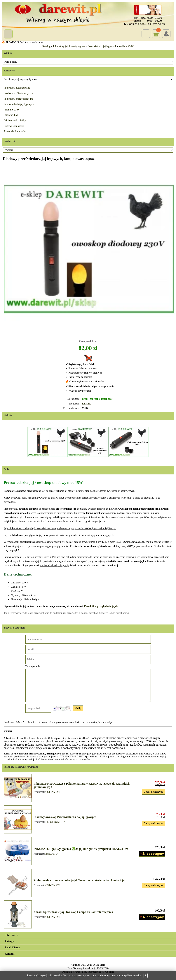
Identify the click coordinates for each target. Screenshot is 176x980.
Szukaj (146, 34)
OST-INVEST (53, 792)
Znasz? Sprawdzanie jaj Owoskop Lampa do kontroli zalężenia (73, 912)
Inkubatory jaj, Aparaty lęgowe (69, 46)
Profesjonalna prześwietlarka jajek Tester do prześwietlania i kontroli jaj (79, 880)
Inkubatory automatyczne (17, 88)
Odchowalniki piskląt (15, 120)
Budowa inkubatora (14, 126)
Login (166, 34)
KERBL (87, 404)
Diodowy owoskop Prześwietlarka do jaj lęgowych (65, 817)
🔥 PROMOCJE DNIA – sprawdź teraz (22, 42)
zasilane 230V (126, 46)
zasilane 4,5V (12, 115)
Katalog (46, 46)
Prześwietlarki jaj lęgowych (102, 46)
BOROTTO (51, 854)
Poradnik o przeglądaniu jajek (101, 606)
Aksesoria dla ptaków (15, 131)
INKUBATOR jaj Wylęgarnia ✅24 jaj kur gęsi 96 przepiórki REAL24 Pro (81, 849)
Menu (8, 34)
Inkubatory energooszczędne (18, 99)
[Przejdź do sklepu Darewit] (88, 14)
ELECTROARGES (55, 822)
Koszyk (156, 31)
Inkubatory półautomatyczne (19, 93)
